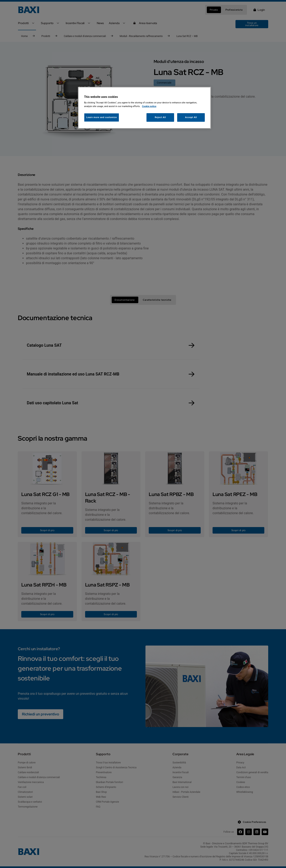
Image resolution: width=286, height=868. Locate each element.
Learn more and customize (102, 117)
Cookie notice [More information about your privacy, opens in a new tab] (149, 106)
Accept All (191, 117)
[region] (144, 108)
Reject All (160, 117)
